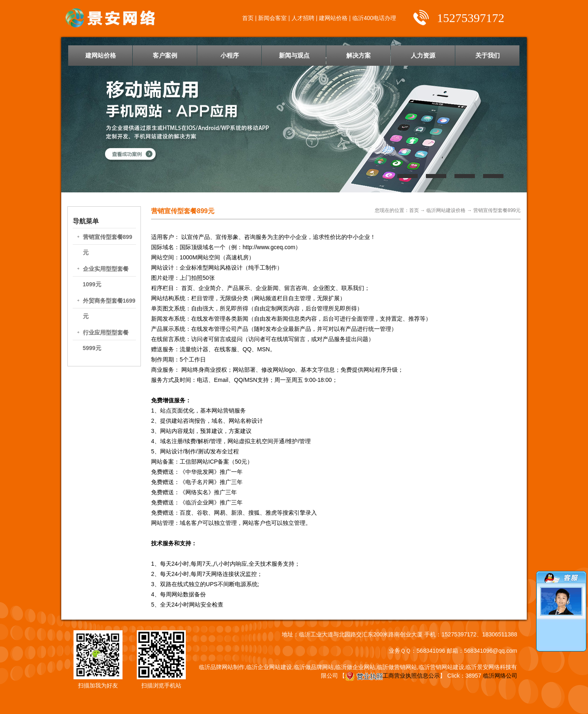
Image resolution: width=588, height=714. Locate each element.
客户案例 (165, 55)
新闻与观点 (294, 55)
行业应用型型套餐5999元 (106, 340)
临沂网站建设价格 (446, 210)
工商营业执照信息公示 (392, 676)
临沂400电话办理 (374, 18)
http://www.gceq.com (269, 247)
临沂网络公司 (500, 676)
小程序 (230, 55)
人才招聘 (303, 18)
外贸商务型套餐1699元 (109, 308)
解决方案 (359, 55)
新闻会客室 (272, 18)
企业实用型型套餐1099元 (106, 277)
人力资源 (423, 55)
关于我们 (488, 55)
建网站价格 (333, 18)
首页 (248, 18)
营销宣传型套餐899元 (108, 245)
